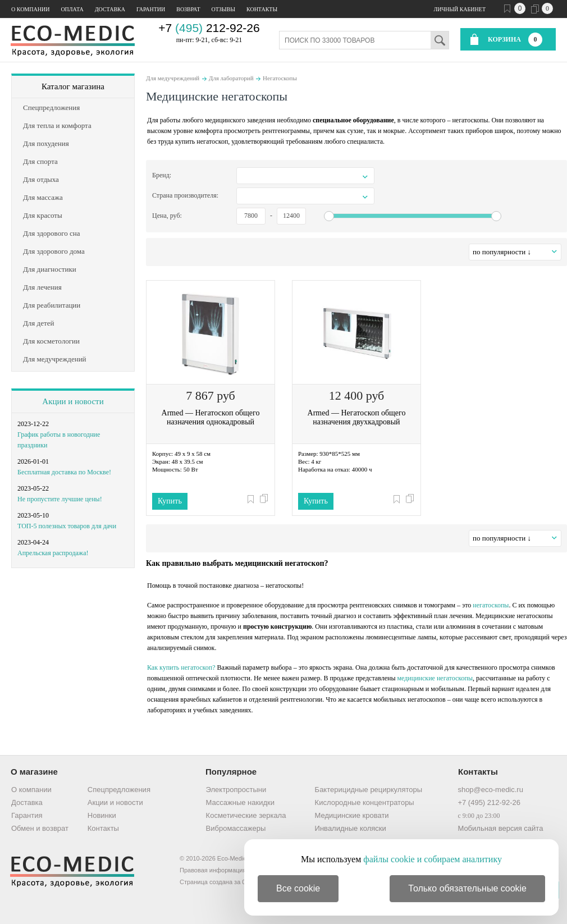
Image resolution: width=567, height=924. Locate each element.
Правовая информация (213, 870)
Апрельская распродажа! (53, 553)
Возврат (188, 9)
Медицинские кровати (352, 815)
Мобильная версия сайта (500, 828)
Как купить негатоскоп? (181, 667)
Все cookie (298, 888)
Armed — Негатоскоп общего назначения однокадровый (211, 417)
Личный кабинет (460, 9)
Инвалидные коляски (351, 828)
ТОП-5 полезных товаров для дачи (67, 526)
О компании (30, 9)
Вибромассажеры (236, 828)
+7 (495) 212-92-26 (489, 802)
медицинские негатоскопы (435, 678)
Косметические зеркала (246, 815)
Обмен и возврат (40, 828)
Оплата (72, 9)
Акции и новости (73, 401)
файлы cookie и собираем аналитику (433, 859)
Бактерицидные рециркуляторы (369, 790)
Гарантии (151, 9)
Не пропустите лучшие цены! (60, 499)
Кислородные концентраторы (365, 802)
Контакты (262, 9)
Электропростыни (236, 790)
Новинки (102, 815)
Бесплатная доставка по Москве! (64, 472)
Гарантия (27, 815)
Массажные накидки (240, 802)
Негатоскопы (280, 78)
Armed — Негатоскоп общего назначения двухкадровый (357, 417)
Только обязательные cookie (467, 888)
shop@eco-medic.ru (490, 790)
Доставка (110, 9)
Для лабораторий (231, 78)
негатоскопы (491, 605)
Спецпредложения (119, 790)
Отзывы (223, 9)
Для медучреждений (173, 78)
